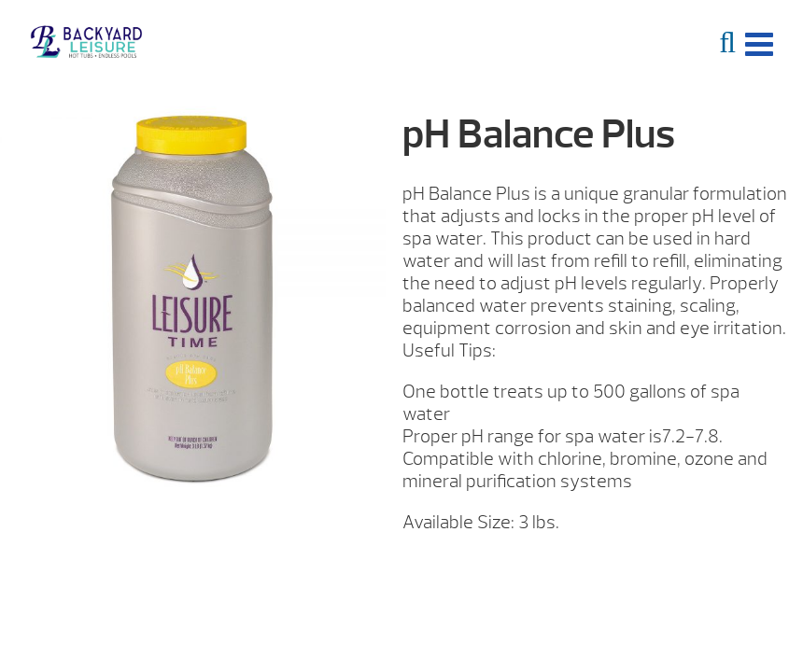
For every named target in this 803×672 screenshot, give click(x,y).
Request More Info (587, 569)
